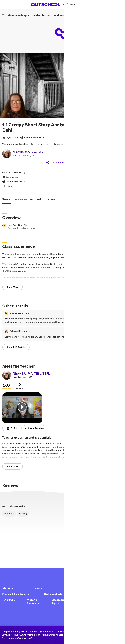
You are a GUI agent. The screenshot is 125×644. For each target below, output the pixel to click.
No (78, 635)
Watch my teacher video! (61, 164)
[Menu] (90, 4)
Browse (68, 5)
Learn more (97, 640)
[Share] (112, 57)
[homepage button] (46, 5)
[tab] (7, 200)
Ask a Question (34, 429)
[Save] (119, 57)
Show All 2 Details (16, 348)
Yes (78, 629)
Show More (12, 288)
